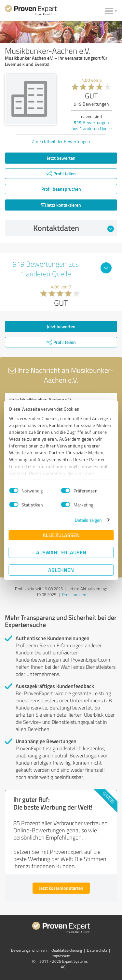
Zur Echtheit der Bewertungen (61, 141)
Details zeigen (88, 520)
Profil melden (74, 594)
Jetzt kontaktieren (61, 205)
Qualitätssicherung (67, 950)
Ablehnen (61, 570)
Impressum (61, 956)
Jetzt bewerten (61, 158)
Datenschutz (97, 950)
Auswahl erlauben (61, 552)
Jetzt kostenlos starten (61, 888)
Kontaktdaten (74, 228)
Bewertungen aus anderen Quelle (92, 125)
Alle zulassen (61, 535)
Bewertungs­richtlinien (29, 950)
